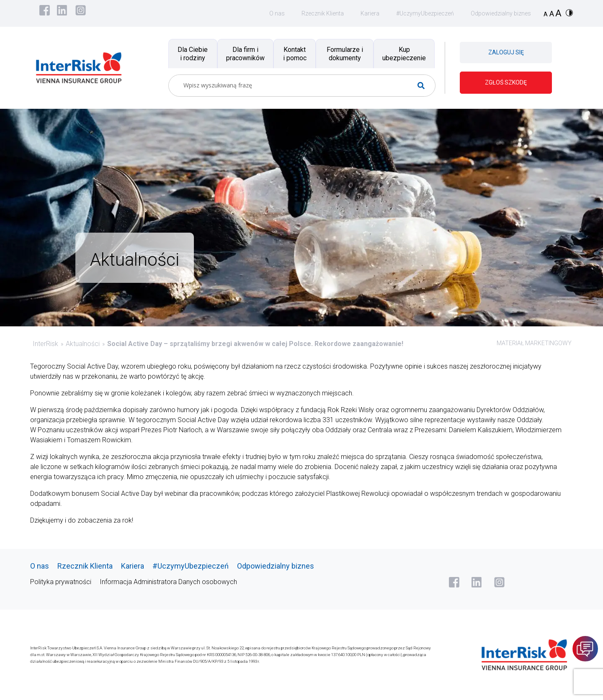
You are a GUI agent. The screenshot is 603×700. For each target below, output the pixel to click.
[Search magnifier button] (424, 86)
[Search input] (299, 86)
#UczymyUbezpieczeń (425, 13)
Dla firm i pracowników (245, 54)
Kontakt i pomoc (295, 54)
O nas (277, 13)
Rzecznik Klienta (323, 13)
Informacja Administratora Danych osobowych (168, 582)
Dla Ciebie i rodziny (193, 54)
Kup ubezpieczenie (404, 54)
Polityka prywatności (61, 582)
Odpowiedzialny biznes (501, 13)
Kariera (370, 13)
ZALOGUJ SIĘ (506, 52)
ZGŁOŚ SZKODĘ (506, 82)
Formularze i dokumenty (345, 54)
